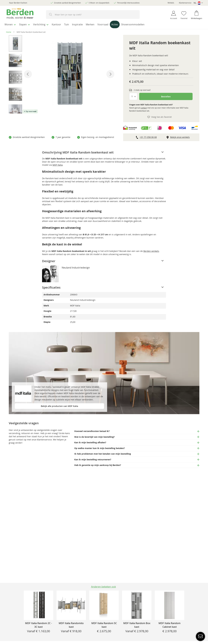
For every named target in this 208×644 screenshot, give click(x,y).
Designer (49, 260)
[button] (198, 3)
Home (9, 31)
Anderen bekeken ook (103, 587)
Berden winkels (151, 250)
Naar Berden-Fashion (18, 3)
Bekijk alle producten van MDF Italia (59, 405)
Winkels (171, 3)
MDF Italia (58, 164)
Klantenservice (185, 3)
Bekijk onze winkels (180, 136)
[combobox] (93, 14)
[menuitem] (11, 24)
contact (144, 107)
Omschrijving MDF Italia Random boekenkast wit (78, 151)
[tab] (104, 152)
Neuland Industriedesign (76, 267)
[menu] (104, 24)
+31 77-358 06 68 (148, 136)
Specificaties (51, 287)
